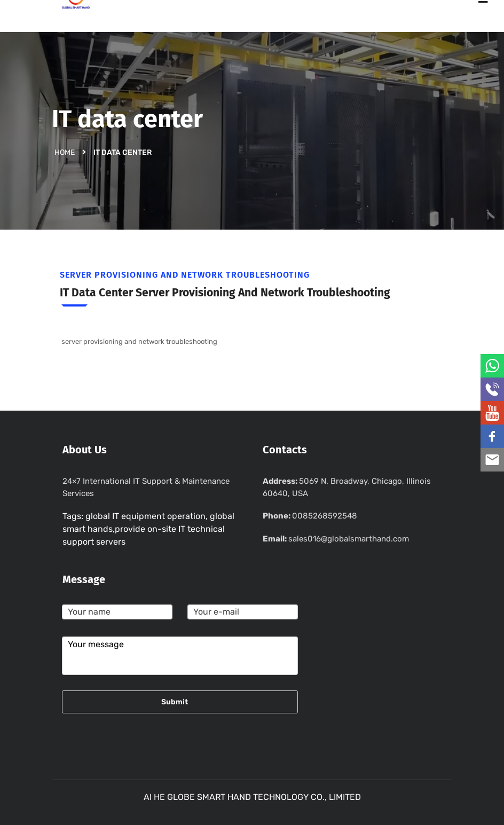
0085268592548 (325, 516)
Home (65, 152)
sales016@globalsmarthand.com (349, 539)
